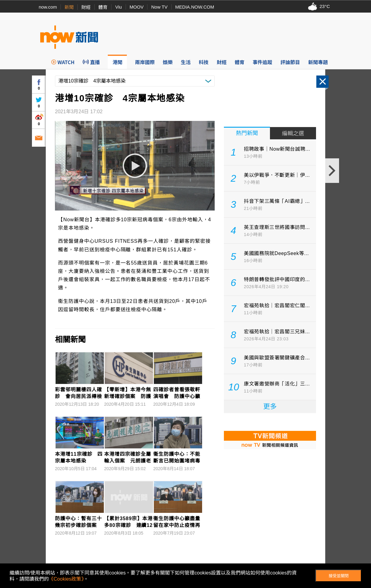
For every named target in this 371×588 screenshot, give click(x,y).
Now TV (159, 7)
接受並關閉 (339, 576)
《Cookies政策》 (66, 579)
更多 (270, 406)
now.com (48, 7)
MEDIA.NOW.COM (195, 7)
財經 (86, 7)
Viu (118, 7)
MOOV (137, 7)
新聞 (69, 7)
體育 (103, 7)
